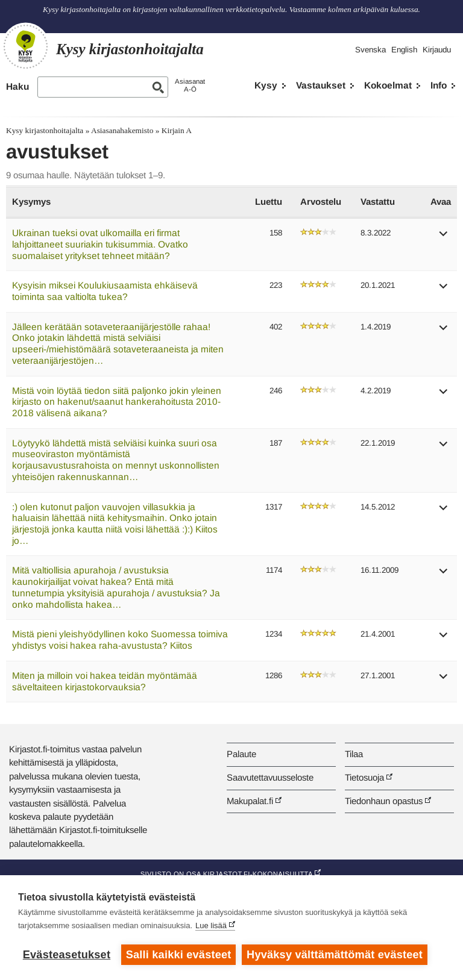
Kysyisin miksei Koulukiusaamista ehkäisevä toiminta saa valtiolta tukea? (105, 291)
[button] (444, 238)
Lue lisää (211, 925)
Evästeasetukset (67, 955)
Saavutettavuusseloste (270, 777)
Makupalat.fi (250, 801)
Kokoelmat (388, 85)
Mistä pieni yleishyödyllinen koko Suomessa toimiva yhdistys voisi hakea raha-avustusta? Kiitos (120, 640)
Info (439, 85)
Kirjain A (177, 130)
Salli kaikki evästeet (179, 955)
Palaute (241, 754)
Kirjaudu (437, 50)
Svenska (370, 50)
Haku (17, 86)
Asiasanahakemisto (122, 130)
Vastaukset (321, 85)
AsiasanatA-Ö (190, 85)
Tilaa (354, 754)
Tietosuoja (364, 777)
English (404, 50)
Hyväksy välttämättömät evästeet (335, 955)
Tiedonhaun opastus (384, 801)
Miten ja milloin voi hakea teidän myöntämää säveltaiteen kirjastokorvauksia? (105, 681)
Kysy (266, 85)
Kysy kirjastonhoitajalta (45, 130)
